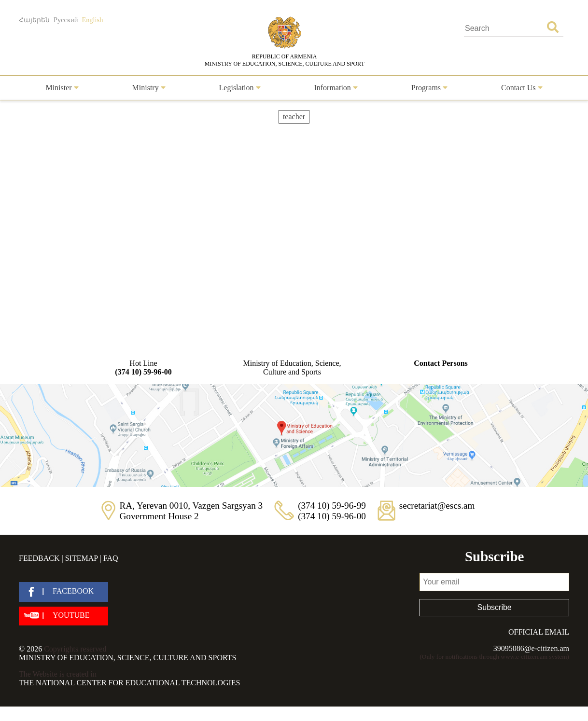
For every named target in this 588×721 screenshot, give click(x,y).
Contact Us (522, 88)
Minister (62, 88)
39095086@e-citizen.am (531, 648)
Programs (429, 88)
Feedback (39, 558)
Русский (66, 20)
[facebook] (63, 592)
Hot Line (143, 368)
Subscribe (495, 607)
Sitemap (82, 558)
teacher (294, 117)
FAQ (111, 558)
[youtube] (63, 616)
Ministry (149, 88)
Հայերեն (34, 20)
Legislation (240, 88)
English (92, 20)
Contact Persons (441, 363)
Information (336, 88)
